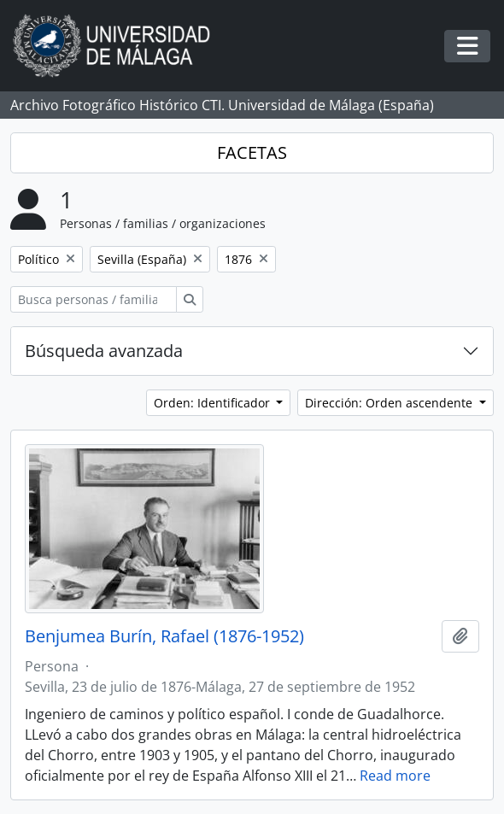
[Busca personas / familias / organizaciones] (94, 299)
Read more (395, 776)
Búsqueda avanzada (104, 351)
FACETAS (252, 152)
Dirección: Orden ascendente (390, 403)
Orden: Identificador (214, 403)
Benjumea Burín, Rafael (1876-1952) (164, 636)
